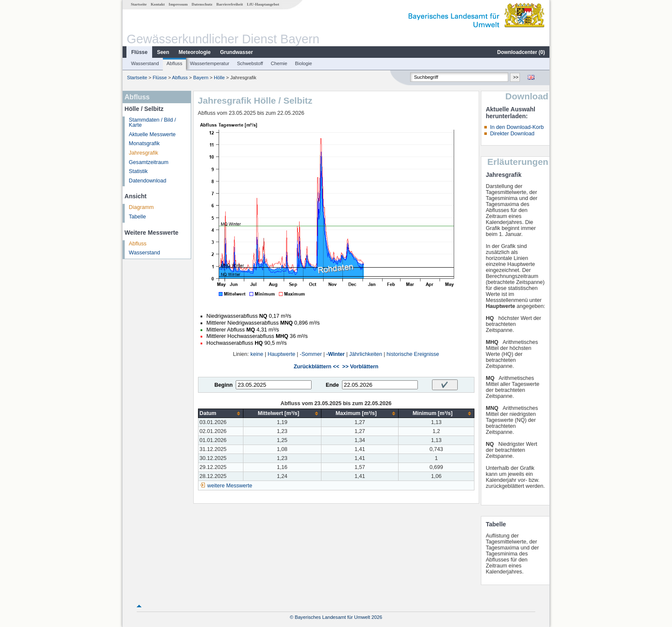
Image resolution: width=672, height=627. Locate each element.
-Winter (335, 354)
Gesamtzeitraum (149, 162)
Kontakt (158, 4)
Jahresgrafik (144, 153)
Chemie (279, 63)
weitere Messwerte (230, 486)
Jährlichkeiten (366, 354)
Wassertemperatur (210, 63)
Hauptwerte (282, 354)
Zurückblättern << (316, 367)
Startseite (139, 4)
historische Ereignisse (413, 354)
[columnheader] (220, 414)
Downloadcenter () (521, 52)
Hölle (219, 78)
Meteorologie (195, 52)
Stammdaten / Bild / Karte (153, 123)
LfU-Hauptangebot (263, 4)
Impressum (178, 4)
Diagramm (141, 207)
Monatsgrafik (144, 143)
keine (257, 354)
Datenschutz (202, 4)
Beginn (223, 385)
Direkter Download (512, 134)
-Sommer (311, 354)
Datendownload (148, 181)
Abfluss (175, 63)
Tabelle (138, 217)
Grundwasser (237, 52)
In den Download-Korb (517, 127)
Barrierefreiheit (230, 4)
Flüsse (139, 52)
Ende (332, 385)
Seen (163, 52)
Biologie (303, 63)
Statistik (138, 171)
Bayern (201, 78)
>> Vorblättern (360, 367)
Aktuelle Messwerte (152, 134)
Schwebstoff (250, 63)
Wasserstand (145, 63)
